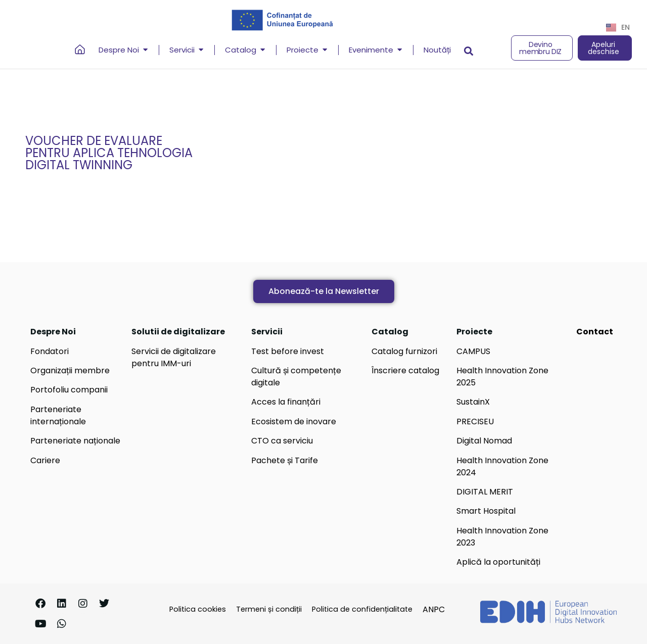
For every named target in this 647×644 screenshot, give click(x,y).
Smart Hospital (486, 511)
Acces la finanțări (286, 402)
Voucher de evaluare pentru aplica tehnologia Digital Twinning (109, 153)
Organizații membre (70, 370)
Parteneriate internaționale (58, 415)
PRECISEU (475, 422)
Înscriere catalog (405, 370)
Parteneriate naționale (75, 441)
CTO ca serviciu (282, 441)
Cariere (45, 460)
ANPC (434, 609)
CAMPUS (473, 351)
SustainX (473, 402)
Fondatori (50, 351)
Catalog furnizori (404, 351)
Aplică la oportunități (498, 562)
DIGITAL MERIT (485, 492)
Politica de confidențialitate (362, 609)
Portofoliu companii (69, 390)
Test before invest (288, 351)
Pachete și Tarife (285, 460)
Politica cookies (198, 609)
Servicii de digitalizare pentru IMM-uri (174, 357)
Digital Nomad (484, 441)
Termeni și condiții (269, 609)
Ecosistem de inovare (294, 422)
